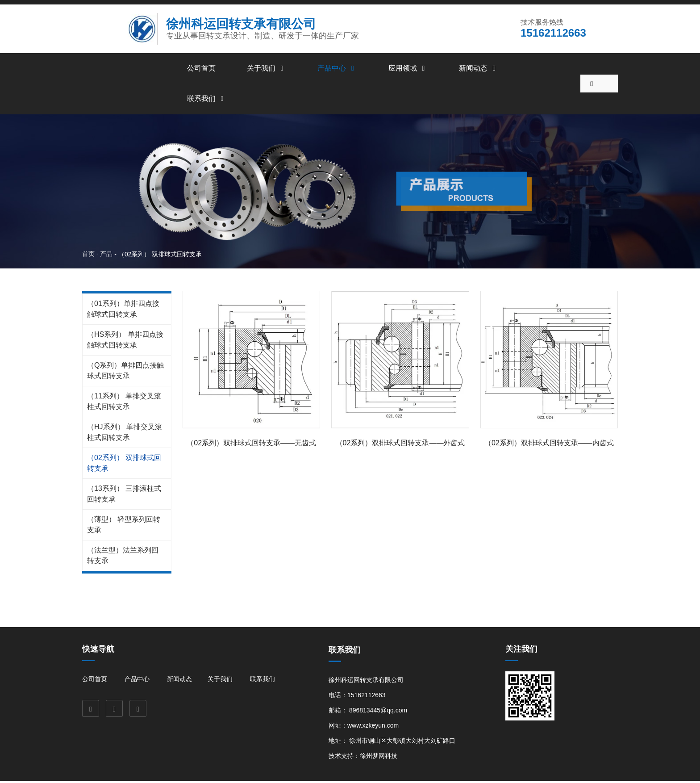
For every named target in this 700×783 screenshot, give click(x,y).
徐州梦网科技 (379, 758)
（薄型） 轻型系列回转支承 (124, 526)
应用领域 (408, 70)
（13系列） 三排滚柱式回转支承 (124, 496)
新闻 (173, 682)
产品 (106, 255)
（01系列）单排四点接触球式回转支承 (123, 311)
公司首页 (201, 70)
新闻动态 (479, 70)
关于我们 (267, 70)
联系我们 (207, 100)
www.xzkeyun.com (373, 727)
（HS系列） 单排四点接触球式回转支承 (125, 341)
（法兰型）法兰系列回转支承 (123, 557)
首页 (89, 255)
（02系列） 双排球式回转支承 (124, 465)
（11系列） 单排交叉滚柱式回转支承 (124, 403)
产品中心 (337, 70)
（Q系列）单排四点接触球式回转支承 (125, 372)
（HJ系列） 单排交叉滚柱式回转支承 (125, 434)
